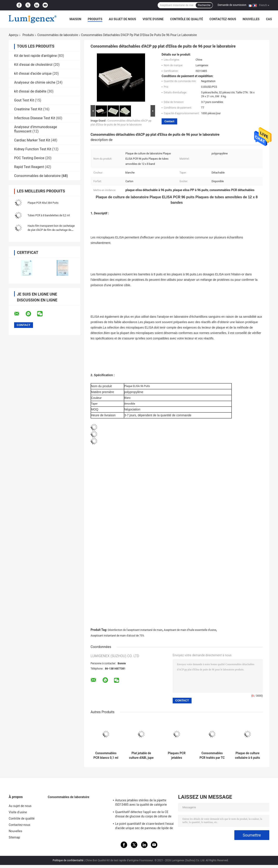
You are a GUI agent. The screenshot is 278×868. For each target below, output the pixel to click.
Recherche (204, 5)
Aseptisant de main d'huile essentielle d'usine (190, 630)
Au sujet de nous (122, 19)
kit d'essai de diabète (30, 91)
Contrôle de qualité (186, 19)
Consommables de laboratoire (58, 35)
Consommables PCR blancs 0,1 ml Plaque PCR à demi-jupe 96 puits (106, 756)
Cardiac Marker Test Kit (32, 140)
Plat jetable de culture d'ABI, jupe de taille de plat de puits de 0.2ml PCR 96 (141, 756)
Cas (269, 19)
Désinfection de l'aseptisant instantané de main (135, 630)
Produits (95, 19)
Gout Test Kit (24, 100)
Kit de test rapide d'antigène (36, 56)
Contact (169, 121)
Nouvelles (251, 19)
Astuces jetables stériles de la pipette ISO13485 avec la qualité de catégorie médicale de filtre (141, 803)
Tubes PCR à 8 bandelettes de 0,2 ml (49, 215)
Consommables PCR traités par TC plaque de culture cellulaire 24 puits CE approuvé (212, 756)
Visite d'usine (153, 19)
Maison (75, 19)
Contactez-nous (223, 19)
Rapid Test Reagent (29, 167)
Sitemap (14, 837)
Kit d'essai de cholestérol (33, 65)
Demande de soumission (232, 5)
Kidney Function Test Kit (33, 149)
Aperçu (13, 35)
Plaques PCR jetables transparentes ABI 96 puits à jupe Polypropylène (177, 756)
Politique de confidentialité (68, 860)
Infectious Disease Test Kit (35, 118)
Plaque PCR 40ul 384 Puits (43, 203)
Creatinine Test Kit (28, 109)
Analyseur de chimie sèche (35, 82)
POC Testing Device (29, 158)
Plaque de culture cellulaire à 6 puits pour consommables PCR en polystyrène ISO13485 (247, 756)
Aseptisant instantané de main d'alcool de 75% (117, 636)
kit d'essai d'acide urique (33, 74)
